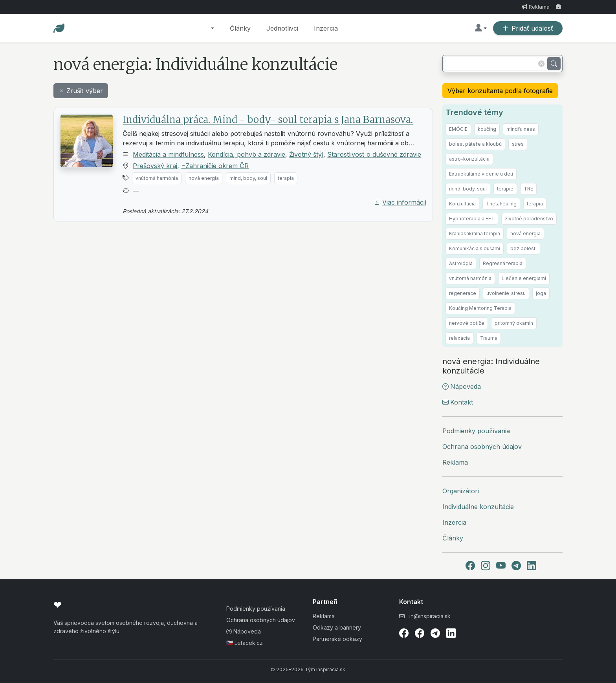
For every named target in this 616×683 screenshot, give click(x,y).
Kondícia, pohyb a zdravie (247, 154)
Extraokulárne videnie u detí (481, 174)
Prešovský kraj (155, 166)
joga (541, 293)
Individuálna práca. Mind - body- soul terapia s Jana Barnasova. (268, 120)
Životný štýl (306, 154)
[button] (213, 28)
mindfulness (521, 129)
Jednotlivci (282, 28)
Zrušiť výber (81, 91)
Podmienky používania (476, 431)
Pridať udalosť (528, 28)
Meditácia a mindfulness (168, 154)
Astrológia (461, 263)
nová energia (204, 178)
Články (240, 28)
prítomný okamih (514, 323)
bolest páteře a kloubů (475, 144)
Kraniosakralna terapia (475, 233)
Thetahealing (501, 204)
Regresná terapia (503, 263)
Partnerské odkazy (337, 639)
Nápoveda (462, 386)
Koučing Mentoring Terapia (480, 308)
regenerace (463, 293)
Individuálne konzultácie (478, 507)
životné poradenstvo (529, 219)
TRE (528, 189)
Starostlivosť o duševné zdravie (374, 154)
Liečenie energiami (524, 278)
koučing (487, 129)
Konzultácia (462, 204)
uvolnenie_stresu (506, 293)
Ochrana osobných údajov (482, 447)
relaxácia (459, 338)
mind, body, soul (248, 178)
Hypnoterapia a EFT (472, 219)
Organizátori (461, 491)
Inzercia (326, 28)
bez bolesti (523, 248)
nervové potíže (467, 323)
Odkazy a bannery (337, 627)
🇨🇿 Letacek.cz (245, 643)
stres (518, 144)
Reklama (536, 7)
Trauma (489, 338)
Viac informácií (400, 202)
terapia (286, 178)
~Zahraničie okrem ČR (215, 166)
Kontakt (458, 402)
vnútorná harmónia (157, 178)
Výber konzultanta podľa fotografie (500, 91)
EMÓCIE (458, 129)
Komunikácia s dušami (475, 248)
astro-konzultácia (469, 159)
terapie (505, 189)
